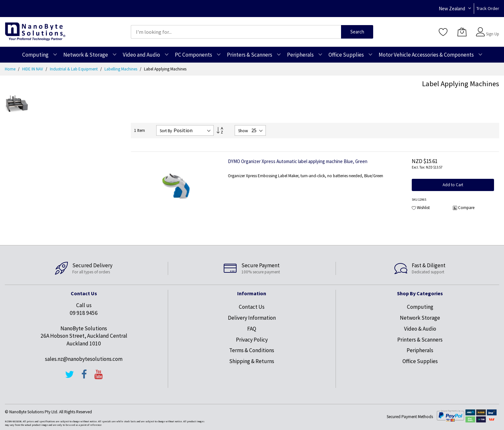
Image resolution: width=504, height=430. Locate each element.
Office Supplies (420, 361)
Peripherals (420, 350)
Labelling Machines (121, 69)
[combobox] (236, 32)
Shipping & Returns (252, 361)
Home (11, 69)
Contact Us (252, 307)
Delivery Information (252, 318)
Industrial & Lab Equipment (74, 69)
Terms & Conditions (252, 350)
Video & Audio (420, 329)
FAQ (252, 329)
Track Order (488, 8)
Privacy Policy (252, 340)
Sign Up (493, 34)
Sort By (166, 131)
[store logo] (35, 32)
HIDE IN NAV (33, 69)
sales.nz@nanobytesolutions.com (84, 359)
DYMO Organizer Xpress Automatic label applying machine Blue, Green (298, 161)
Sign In (492, 29)
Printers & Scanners (420, 340)
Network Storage (420, 318)
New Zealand (452, 9)
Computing (420, 307)
